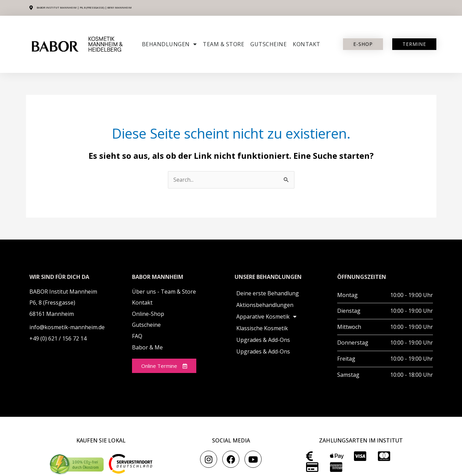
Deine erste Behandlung (268, 294)
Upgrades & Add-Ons (263, 340)
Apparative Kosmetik (266, 317)
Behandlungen (169, 44)
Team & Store (223, 44)
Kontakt (307, 44)
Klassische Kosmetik (262, 329)
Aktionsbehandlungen (265, 305)
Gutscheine (268, 44)
